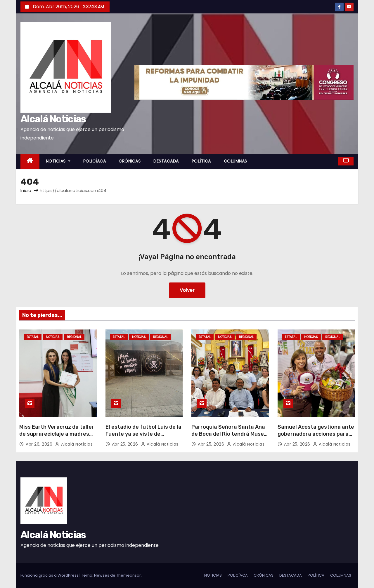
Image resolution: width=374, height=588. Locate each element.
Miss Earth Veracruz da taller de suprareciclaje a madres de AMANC (57, 434)
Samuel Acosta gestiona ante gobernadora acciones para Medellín (316, 434)
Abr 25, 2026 (126, 444)
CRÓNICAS (130, 161)
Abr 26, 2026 (40, 444)
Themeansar (129, 575)
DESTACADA (166, 161)
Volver (187, 290)
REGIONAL (74, 337)
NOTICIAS (58, 161)
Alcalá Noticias (53, 119)
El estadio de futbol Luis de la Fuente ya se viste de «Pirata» (143, 434)
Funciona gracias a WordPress (50, 575)
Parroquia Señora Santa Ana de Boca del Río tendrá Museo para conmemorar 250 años (229, 434)
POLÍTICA (201, 161)
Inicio (26, 190)
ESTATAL (33, 337)
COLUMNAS (236, 161)
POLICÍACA (95, 161)
